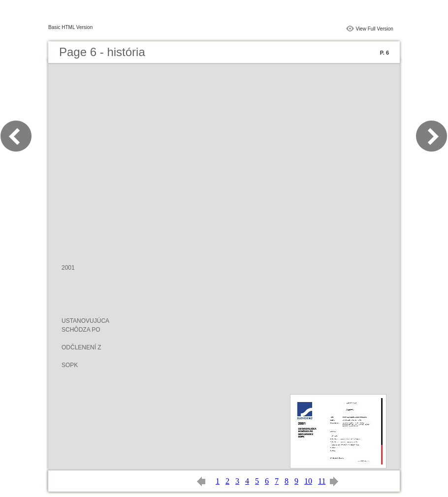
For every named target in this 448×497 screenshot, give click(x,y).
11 (322, 481)
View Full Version (374, 29)
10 (308, 481)
